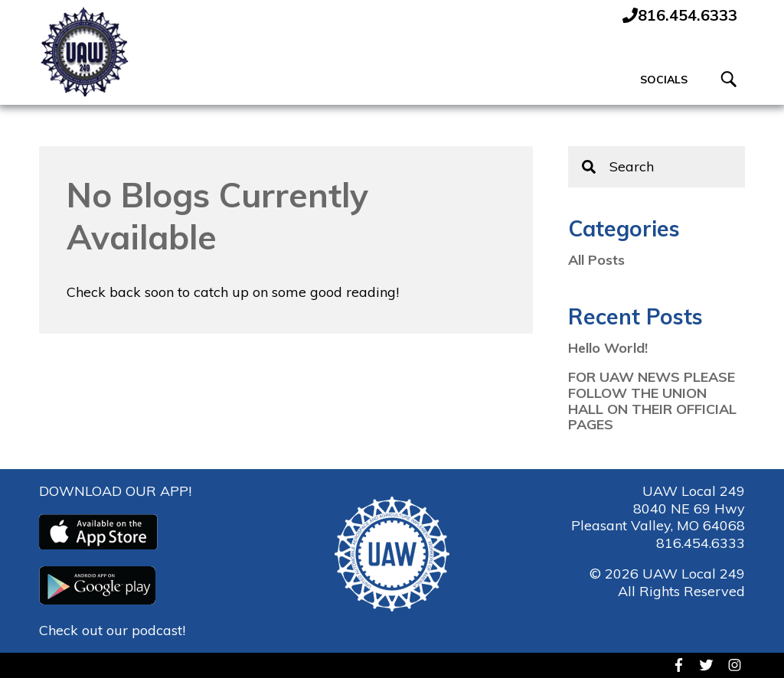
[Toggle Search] (730, 81)
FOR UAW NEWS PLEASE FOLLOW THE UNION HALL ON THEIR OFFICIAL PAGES (652, 402)
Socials (664, 80)
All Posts (596, 261)
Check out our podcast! (112, 630)
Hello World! (608, 349)
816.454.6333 (701, 543)
